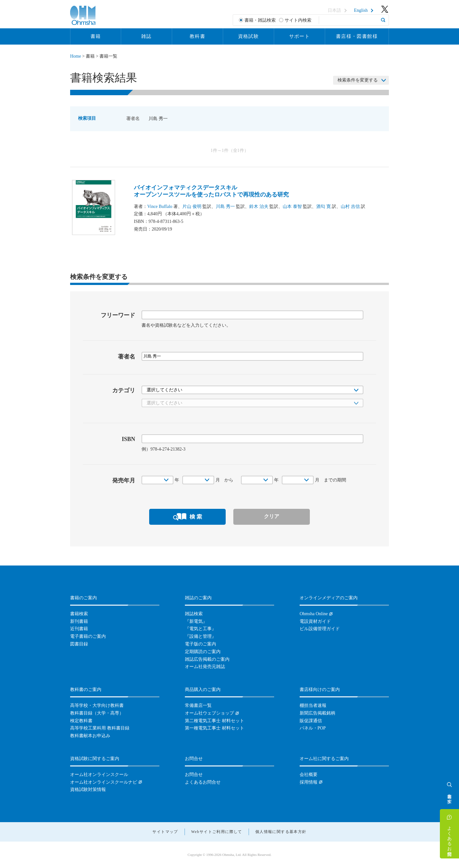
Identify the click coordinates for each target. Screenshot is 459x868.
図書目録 (79, 644)
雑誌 (146, 36)
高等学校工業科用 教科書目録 (100, 728)
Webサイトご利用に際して (217, 832)
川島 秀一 (225, 206)
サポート (300, 36)
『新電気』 (196, 621)
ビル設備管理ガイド (320, 629)
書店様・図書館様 (357, 36)
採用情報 (309, 782)
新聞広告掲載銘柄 (317, 713)
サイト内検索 (298, 20)
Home (76, 56)
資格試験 (249, 36)
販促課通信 (311, 721)
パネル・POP (313, 728)
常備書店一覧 (198, 705)
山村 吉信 (350, 206)
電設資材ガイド (315, 621)
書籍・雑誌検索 (260, 20)
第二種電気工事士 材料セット (215, 721)
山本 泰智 (292, 206)
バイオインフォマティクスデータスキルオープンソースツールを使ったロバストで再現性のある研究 (211, 191)
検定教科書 (81, 721)
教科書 (197, 36)
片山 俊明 (192, 206)
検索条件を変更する (358, 80)
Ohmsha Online (314, 614)
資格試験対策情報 (88, 790)
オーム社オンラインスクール (99, 775)
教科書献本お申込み (90, 736)
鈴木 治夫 (259, 206)
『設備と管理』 (200, 636)
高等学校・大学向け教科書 (97, 705)
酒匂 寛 (324, 206)
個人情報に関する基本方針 (281, 832)
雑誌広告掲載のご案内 (207, 659)
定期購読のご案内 (203, 652)
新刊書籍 (79, 621)
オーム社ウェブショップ (209, 713)
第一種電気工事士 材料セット (215, 728)
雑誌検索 (194, 614)
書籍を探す (450, 796)
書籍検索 (79, 614)
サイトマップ (165, 832)
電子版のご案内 (200, 644)
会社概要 (309, 775)
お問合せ (194, 775)
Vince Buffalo (160, 206)
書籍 (96, 36)
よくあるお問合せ (450, 838)
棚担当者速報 (313, 705)
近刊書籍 (79, 629)
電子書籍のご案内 (88, 636)
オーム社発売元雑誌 (205, 667)
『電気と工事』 (200, 629)
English (361, 11)
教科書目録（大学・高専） (97, 713)
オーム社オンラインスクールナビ (104, 782)
